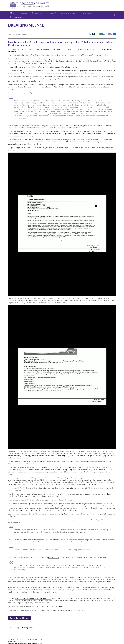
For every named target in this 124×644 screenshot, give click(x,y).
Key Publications (17, 17)
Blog (17, 628)
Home (13, 13)
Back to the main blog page (20, 618)
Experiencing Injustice (70, 13)
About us (23, 13)
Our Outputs (88, 13)
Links (100, 13)
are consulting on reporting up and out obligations (33, 598)
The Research (51, 13)
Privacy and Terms (15, 641)
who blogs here (54, 557)
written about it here (70, 472)
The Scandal (36, 13)
